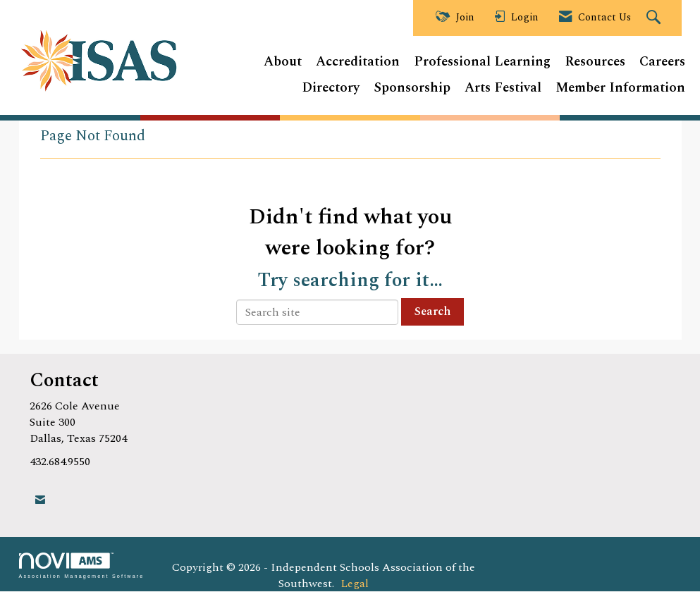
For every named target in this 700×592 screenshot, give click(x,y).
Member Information (620, 88)
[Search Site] (655, 18)
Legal (355, 584)
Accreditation (358, 62)
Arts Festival (503, 88)
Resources (595, 62)
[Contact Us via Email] (40, 500)
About (283, 62)
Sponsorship (412, 88)
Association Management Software (82, 566)
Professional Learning (482, 62)
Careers (662, 62)
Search (432, 312)
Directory (331, 88)
